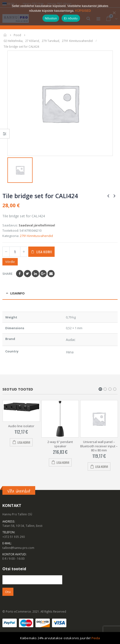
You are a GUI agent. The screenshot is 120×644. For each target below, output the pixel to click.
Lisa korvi (44, 252)
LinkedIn (35, 274)
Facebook (20, 274)
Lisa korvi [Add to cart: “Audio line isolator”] (24, 442)
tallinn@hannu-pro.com (18, 548)
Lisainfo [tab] (17, 293)
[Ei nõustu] (114, 13)
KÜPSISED (83, 11)
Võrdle (10, 262)
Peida (96, 638)
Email (51, 274)
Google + (43, 274)
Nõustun (51, 18)
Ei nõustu (71, 18)
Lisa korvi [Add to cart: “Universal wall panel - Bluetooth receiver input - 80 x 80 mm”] (102, 467)
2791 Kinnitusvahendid (36, 236)
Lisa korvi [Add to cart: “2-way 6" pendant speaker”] (63, 463)
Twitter (28, 274)
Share (7, 274)
